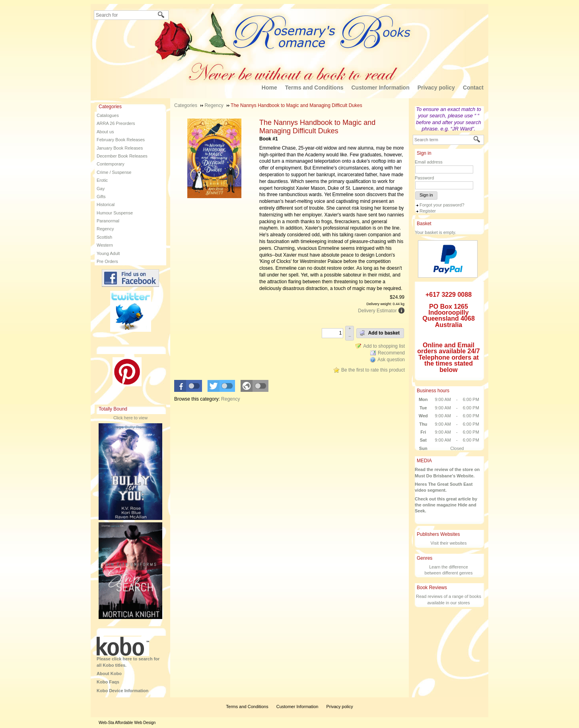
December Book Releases (122, 156)
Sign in (426, 195)
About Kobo (109, 673)
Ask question (391, 360)
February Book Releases (121, 140)
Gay (101, 189)
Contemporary (111, 164)
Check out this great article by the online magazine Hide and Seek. (446, 505)
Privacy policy (436, 88)
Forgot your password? (442, 205)
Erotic (102, 180)
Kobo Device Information (122, 691)
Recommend (391, 353)
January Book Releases (120, 148)
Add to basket (379, 333)
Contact (473, 88)
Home (269, 88)
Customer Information (380, 88)
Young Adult (108, 253)
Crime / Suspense (114, 172)
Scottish (104, 237)
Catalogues (108, 115)
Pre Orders (107, 261)
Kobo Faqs (108, 682)
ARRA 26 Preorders (116, 123)
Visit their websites (449, 543)
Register (428, 211)
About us (105, 132)
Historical (106, 204)
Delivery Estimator (377, 311)
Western (105, 245)
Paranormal (108, 221)
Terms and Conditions (314, 88)
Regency (105, 229)
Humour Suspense (115, 213)
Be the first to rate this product (373, 370)
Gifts (101, 197)
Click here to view (130, 418)
